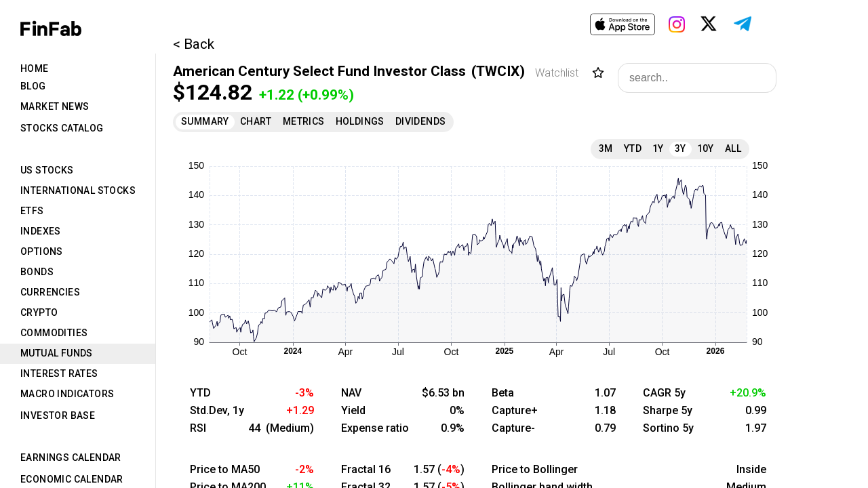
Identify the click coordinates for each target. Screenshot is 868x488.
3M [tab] (606, 148)
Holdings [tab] (360, 121)
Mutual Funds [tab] (57, 353)
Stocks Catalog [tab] (62, 128)
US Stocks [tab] (47, 170)
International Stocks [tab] (78, 190)
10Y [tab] (706, 148)
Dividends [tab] (421, 121)
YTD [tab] (633, 148)
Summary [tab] (205, 121)
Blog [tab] (33, 86)
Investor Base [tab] (58, 415)
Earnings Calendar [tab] (71, 457)
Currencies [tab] (50, 292)
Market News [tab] (55, 106)
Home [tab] (35, 68)
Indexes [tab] (41, 231)
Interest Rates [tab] (59, 373)
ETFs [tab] (32, 211)
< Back (194, 44)
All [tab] (733, 148)
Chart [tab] (256, 121)
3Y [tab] (680, 148)
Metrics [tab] (304, 121)
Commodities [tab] (54, 333)
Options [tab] (42, 251)
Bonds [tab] (37, 272)
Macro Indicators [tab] (67, 394)
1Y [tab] (658, 148)
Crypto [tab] (39, 312)
